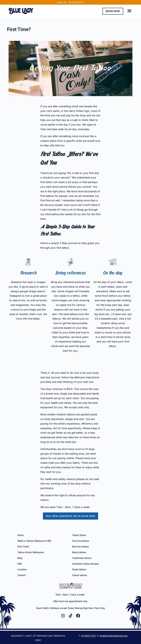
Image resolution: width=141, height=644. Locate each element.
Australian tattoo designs (86, 564)
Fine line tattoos (81, 541)
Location (22, 569)
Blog (20, 558)
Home (21, 535)
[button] (129, 11)
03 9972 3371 (88, 635)
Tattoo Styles (79, 535)
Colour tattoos (80, 575)
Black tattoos (79, 552)
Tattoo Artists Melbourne (31, 552)
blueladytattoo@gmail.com (114, 635)
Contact (22, 575)
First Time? (23, 546)
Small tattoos (79, 569)
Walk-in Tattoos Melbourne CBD (34, 541)
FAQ (20, 564)
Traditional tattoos (82, 558)
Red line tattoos (81, 546)
